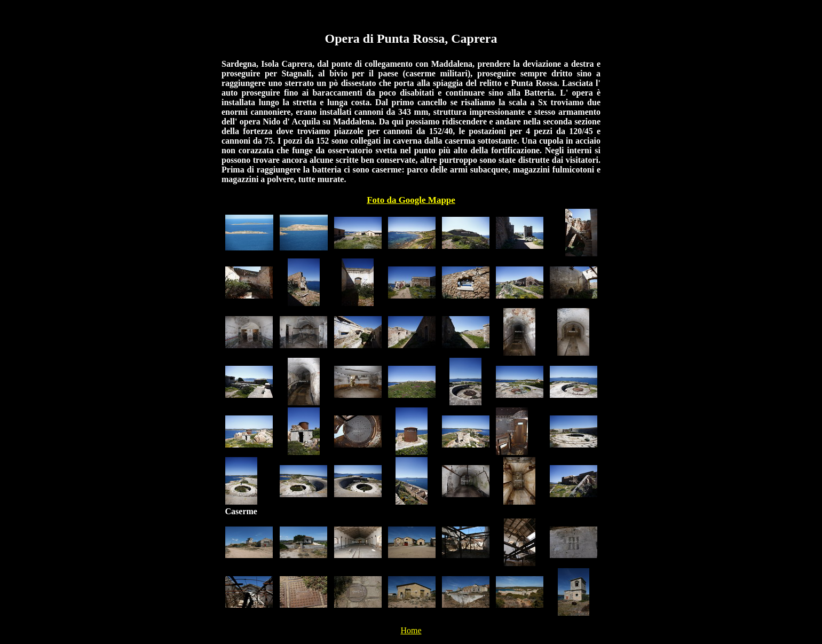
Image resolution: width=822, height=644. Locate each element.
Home (411, 630)
